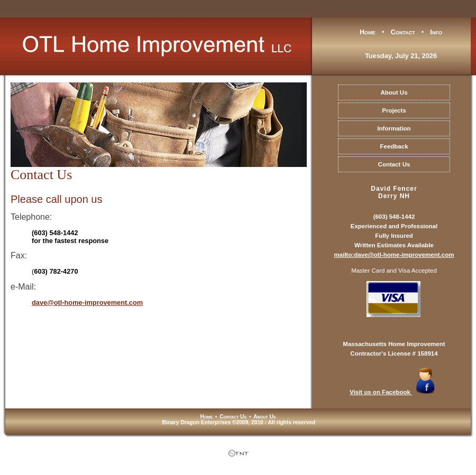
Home (368, 32)
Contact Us (394, 164)
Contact (403, 32)
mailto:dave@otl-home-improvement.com (394, 255)
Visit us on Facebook (394, 392)
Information (394, 128)
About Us (394, 92)
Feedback (394, 146)
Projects (394, 110)
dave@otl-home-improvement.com (87, 302)
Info (436, 32)
